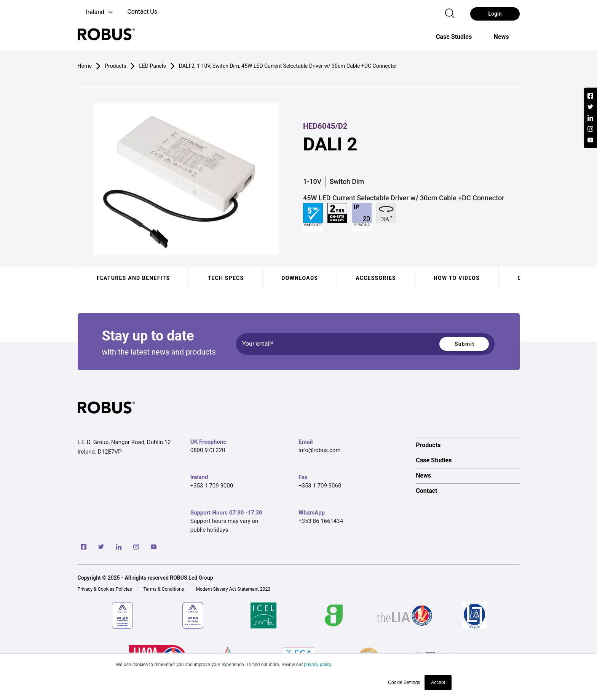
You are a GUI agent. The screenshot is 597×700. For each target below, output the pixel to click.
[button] (96, 12)
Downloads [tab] (300, 278)
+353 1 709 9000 (212, 486)
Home (85, 66)
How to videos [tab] (456, 278)
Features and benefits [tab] (133, 278)
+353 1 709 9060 (320, 486)
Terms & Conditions (164, 589)
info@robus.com (320, 450)
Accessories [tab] (376, 278)
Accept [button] (438, 682)
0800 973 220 (208, 450)
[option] (454, 37)
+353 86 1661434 (321, 521)
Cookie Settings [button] (404, 682)
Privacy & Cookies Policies (105, 589)
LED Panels (152, 66)
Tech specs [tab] (226, 278)
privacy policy (317, 665)
